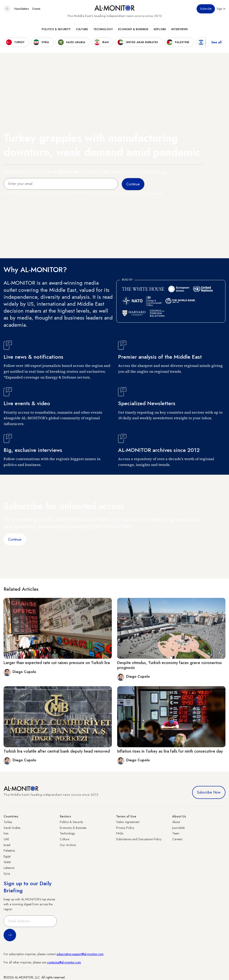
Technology (103, 29)
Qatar (7, 862)
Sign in (221, 9)
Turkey (8, 822)
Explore (160, 29)
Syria (7, 874)
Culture (82, 29)
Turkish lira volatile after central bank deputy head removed (57, 751)
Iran (6, 833)
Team (176, 833)
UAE (6, 839)
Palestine (9, 851)
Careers (177, 839)
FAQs (120, 833)
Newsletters (22, 9)
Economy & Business (133, 29)
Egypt (7, 856)
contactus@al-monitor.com (64, 962)
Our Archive (68, 845)
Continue (15, 539)
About (176, 822)
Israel (7, 845)
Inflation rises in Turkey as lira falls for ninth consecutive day (170, 751)
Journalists (178, 828)
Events (36, 9)
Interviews (179, 29)
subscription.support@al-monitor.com (80, 954)
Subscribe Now (209, 792)
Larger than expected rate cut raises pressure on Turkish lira (57, 663)
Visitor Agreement (128, 822)
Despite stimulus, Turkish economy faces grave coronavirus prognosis (170, 665)
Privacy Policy (125, 828)
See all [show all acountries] (216, 42)
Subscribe (206, 9)
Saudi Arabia (12, 828)
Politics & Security (56, 29)
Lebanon (9, 868)
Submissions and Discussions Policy (139, 839)
